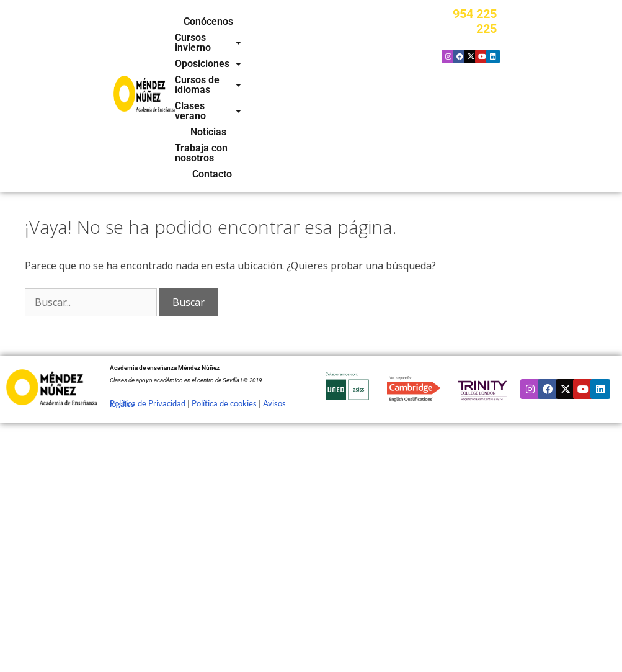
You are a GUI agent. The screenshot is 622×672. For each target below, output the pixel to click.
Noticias (307, 54)
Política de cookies (224, 299)
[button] (294, 22)
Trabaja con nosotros (246, 70)
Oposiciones (215, 38)
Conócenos (221, 22)
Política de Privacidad (148, 299)
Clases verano (244, 54)
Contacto (321, 70)
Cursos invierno (294, 22)
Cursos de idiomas (303, 38)
